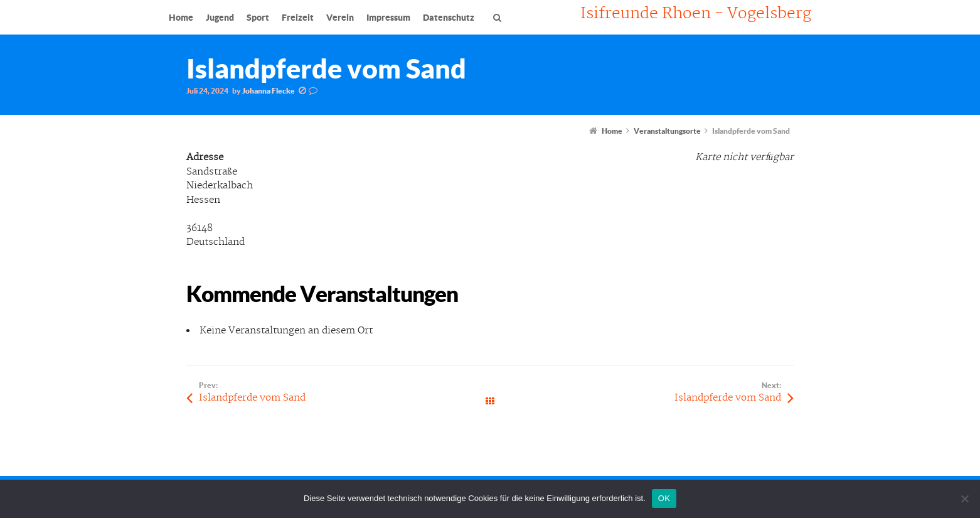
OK (664, 498)
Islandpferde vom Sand (252, 398)
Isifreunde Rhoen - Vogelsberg (696, 14)
